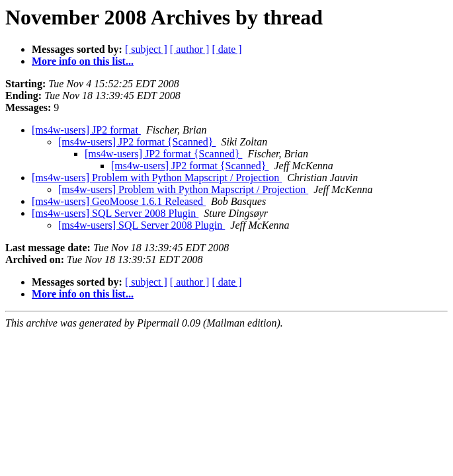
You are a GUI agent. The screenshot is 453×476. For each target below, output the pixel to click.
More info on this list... (83, 61)
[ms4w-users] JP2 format (86, 130)
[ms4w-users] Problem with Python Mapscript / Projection (157, 178)
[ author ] (190, 49)
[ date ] (226, 49)
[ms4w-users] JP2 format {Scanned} (137, 142)
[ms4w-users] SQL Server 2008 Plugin (115, 213)
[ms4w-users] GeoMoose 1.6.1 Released (119, 201)
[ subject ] (146, 49)
